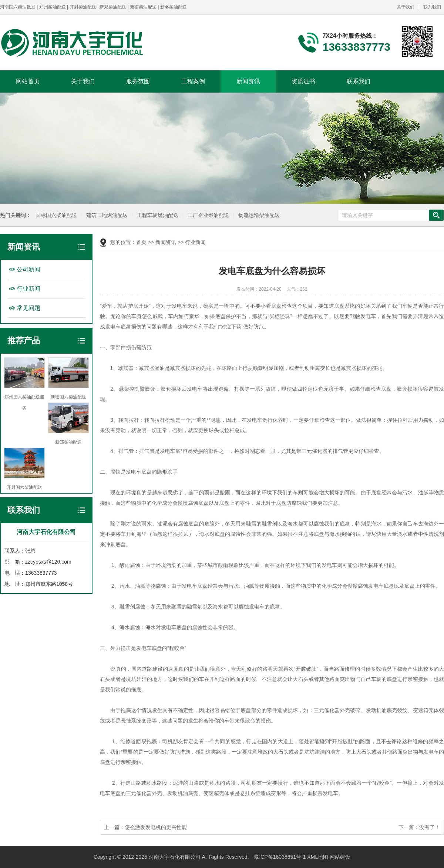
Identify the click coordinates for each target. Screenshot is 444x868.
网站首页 (28, 81)
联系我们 (432, 7)
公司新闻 (28, 269)
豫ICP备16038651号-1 (280, 857)
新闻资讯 (248, 81)
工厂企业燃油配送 (208, 215)
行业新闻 (28, 289)
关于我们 (406, 7)
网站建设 (340, 857)
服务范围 (138, 81)
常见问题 (28, 308)
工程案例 (193, 81)
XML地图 (318, 857)
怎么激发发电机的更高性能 (156, 827)
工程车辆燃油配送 (157, 215)
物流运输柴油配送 (259, 215)
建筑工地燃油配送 (107, 215)
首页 (141, 242)
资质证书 (303, 81)
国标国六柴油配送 (56, 215)
